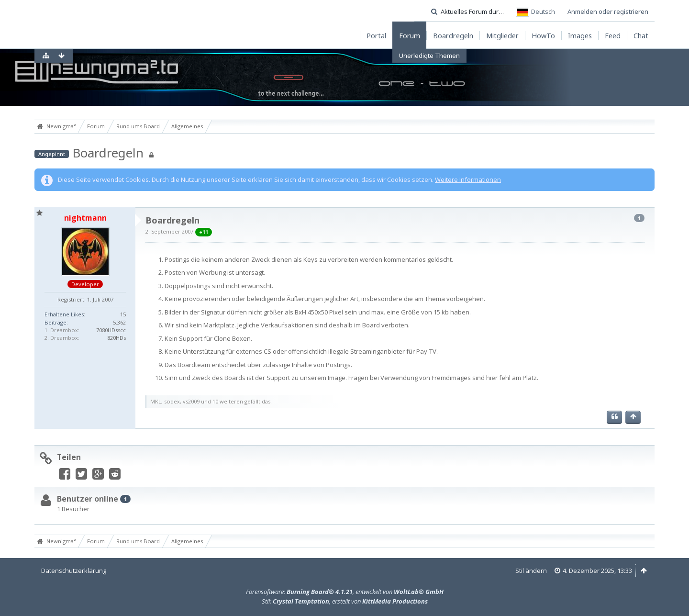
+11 (204, 232)
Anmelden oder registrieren (608, 11)
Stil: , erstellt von (345, 601)
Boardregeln (108, 153)
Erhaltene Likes (64, 314)
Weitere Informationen (468, 179)
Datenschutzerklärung (74, 571)
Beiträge (56, 322)
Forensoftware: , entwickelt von (345, 592)
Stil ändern (531, 571)
